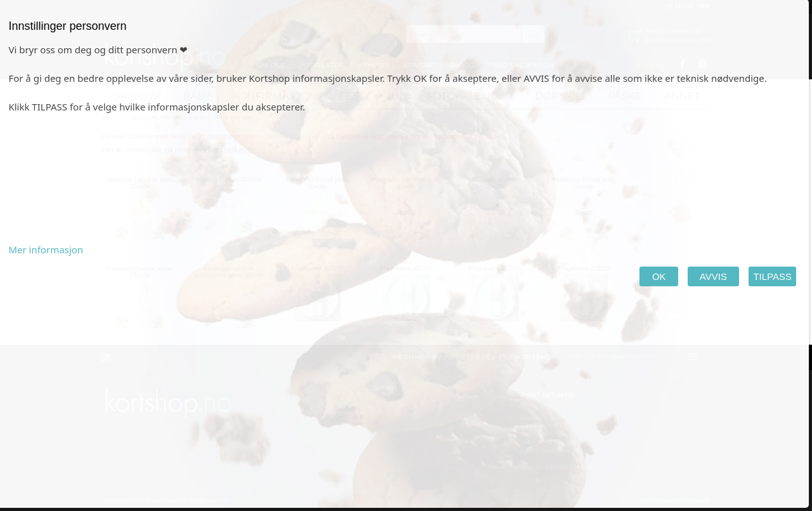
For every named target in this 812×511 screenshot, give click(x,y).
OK (659, 276)
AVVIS (713, 276)
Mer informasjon (46, 249)
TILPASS (772, 276)
